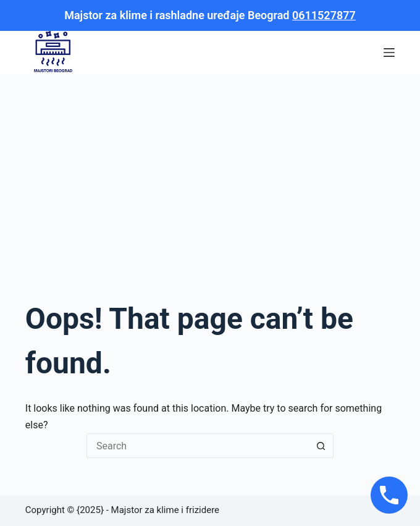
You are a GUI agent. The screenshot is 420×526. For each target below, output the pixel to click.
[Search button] (321, 446)
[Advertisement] (210, 167)
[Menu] (389, 53)
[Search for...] (198, 446)
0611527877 (324, 15)
